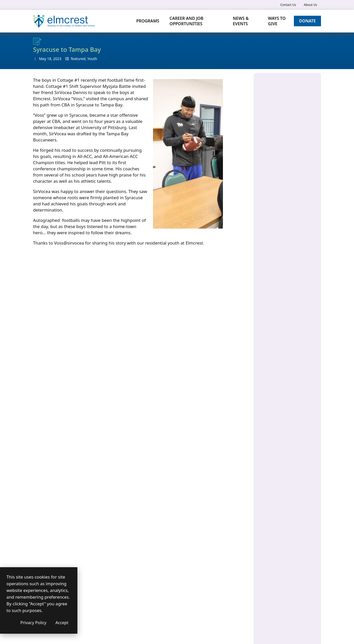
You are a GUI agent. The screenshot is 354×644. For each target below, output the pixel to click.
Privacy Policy (129, 590)
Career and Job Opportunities (186, 21)
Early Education (278, 185)
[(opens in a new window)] (197, 485)
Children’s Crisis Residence (288, 145)
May (43, 59)
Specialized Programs (283, 246)
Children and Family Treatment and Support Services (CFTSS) (285, 160)
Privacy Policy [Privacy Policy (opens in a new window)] (70, 623)
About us (124, 577)
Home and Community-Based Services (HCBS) (285, 198)
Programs (148, 21)
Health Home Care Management (280, 214)
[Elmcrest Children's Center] (64, 21)
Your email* (43, 413)
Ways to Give (277, 21)
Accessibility (128, 597)
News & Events (241, 21)
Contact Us (288, 5)
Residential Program (282, 256)
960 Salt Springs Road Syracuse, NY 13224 (286, 105)
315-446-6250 (206, 451)
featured (78, 59)
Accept (98, 623)
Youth (92, 59)
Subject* (40, 434)
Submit (49, 534)
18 (49, 59)
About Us (310, 5)
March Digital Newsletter (286, 311)
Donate (307, 21)
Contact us (126, 583)
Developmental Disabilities (288, 176)
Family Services (278, 226)
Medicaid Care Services (284, 236)
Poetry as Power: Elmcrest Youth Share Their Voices (287, 299)
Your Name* (43, 392)
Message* (42, 455)
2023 (57, 59)
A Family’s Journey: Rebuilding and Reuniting (287, 324)
